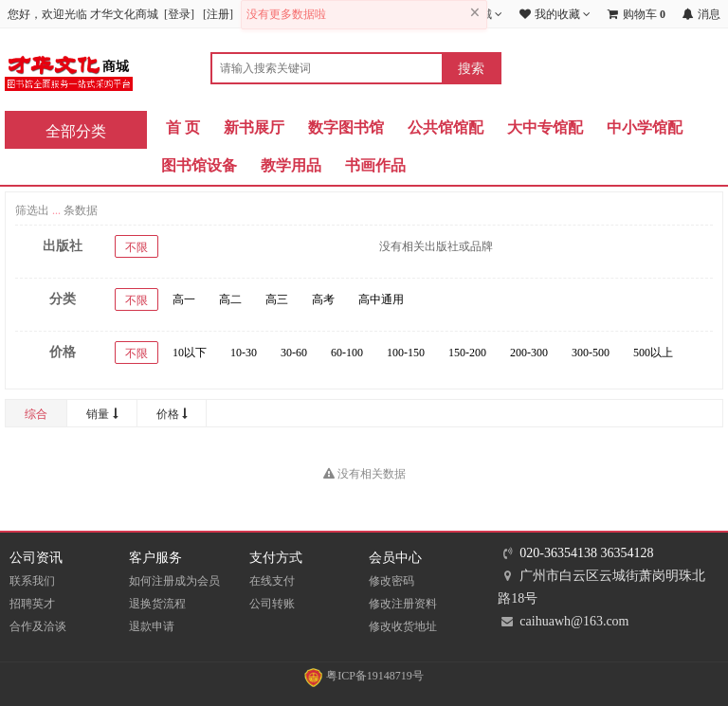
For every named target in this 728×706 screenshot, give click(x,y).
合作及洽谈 (38, 626)
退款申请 (152, 626)
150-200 (467, 353)
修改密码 (391, 581)
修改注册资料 (403, 604)
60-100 (347, 353)
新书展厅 (254, 127)
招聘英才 (32, 604)
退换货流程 (157, 604)
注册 (218, 14)
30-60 (294, 353)
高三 (277, 299)
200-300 (529, 353)
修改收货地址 (403, 626)
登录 (179, 14)
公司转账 (272, 604)
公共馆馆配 (446, 127)
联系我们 (32, 581)
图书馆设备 (199, 165)
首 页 (183, 127)
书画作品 (375, 165)
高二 (230, 299)
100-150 (406, 353)
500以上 (653, 353)
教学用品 (291, 165)
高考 (323, 299)
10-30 (244, 353)
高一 (184, 299)
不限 (136, 247)
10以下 (190, 353)
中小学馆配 (645, 127)
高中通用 (381, 299)
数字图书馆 (346, 127)
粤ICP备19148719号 (364, 676)
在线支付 (272, 581)
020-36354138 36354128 (586, 553)
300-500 (591, 353)
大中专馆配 (545, 127)
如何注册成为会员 (174, 581)
